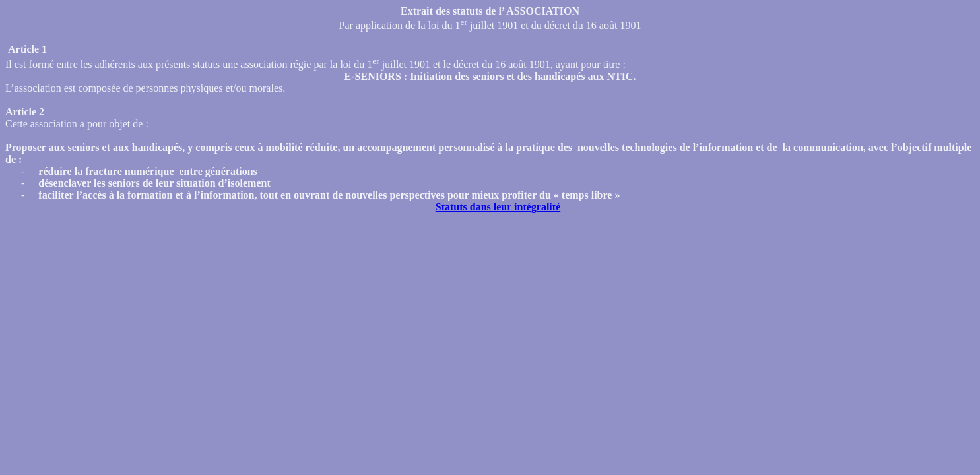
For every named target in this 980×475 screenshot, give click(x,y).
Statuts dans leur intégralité (498, 207)
